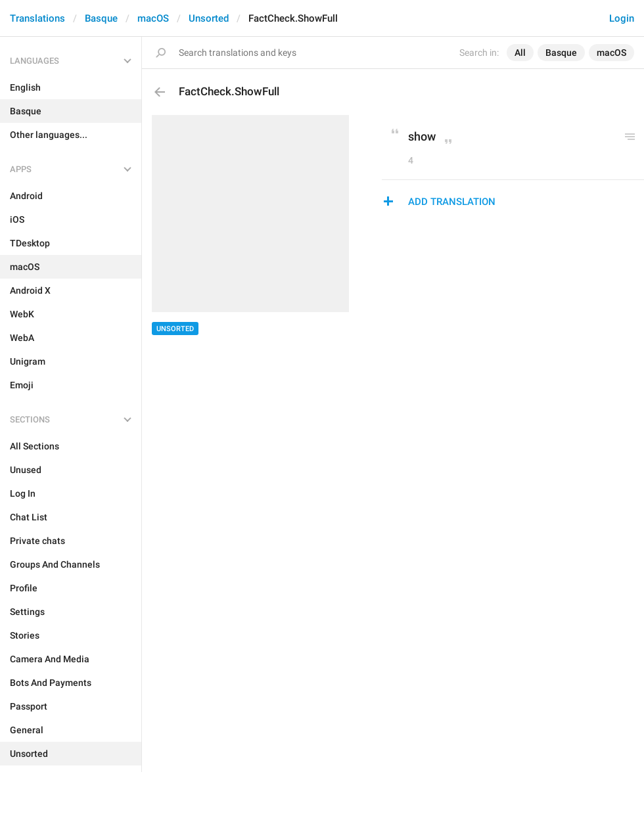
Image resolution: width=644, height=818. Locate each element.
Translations (37, 18)
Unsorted (209, 18)
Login (622, 18)
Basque (101, 18)
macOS (153, 18)
